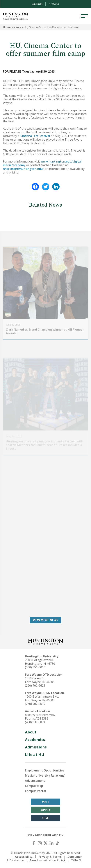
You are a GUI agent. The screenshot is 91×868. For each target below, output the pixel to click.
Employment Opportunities (45, 770)
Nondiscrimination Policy (48, 860)
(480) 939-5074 (35, 722)
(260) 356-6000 (35, 667)
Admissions (36, 747)
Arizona (54, 4)
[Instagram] (40, 843)
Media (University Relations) (45, 775)
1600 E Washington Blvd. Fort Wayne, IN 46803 (42, 698)
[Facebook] (34, 843)
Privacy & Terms (50, 857)
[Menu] (84, 16)
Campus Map (34, 786)
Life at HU (35, 755)
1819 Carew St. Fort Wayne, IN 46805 (40, 680)
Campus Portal (35, 791)
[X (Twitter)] (46, 843)
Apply (46, 810)
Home (7, 27)
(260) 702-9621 (35, 686)
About (31, 732)
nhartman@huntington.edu (23, 169)
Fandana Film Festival (35, 136)
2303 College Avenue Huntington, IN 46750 (40, 662)
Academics (35, 740)
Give (45, 818)
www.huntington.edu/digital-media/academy (43, 163)
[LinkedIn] (51, 843)
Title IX (76, 860)
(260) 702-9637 (35, 704)
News (17, 27)
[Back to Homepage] (46, 641)
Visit (46, 802)
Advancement (35, 781)
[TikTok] (57, 843)
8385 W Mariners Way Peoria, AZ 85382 (40, 717)
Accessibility (24, 857)
